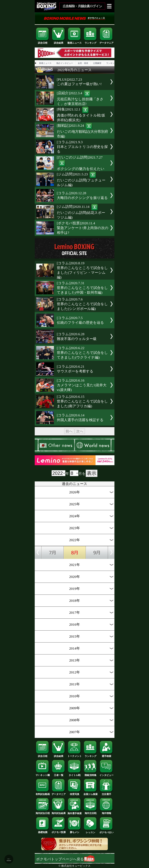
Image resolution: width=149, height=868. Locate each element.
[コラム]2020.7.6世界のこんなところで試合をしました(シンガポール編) (82, 304)
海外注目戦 (91, 812)
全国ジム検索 (91, 793)
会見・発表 (83, 63)
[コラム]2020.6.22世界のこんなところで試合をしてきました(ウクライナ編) (82, 353)
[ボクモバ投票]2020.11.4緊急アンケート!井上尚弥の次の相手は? (83, 228)
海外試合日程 (43, 812)
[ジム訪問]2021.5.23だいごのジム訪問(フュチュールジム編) (81, 180)
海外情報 (106, 812)
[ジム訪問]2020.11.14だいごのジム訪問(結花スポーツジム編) (81, 212)
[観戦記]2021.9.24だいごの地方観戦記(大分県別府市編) (83, 131)
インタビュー (106, 774)
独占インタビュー (65, 63)
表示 (92, 473)
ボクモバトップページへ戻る (65, 859)
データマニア (106, 42)
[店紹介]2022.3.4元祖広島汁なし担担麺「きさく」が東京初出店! (80, 98)
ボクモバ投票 (59, 831)
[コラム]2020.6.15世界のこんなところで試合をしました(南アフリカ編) (82, 401)
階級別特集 (91, 774)
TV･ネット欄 (43, 774)
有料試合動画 (43, 793)
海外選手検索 (75, 812)
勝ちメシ (75, 831)
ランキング (91, 42)
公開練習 (97, 63)
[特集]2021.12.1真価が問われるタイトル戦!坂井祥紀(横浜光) (81, 115)
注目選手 (106, 793)
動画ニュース (75, 42)
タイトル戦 (75, 774)
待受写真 (75, 793)
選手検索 (106, 755)
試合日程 (43, 42)
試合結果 (59, 42)
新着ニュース (45, 63)
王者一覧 (59, 774)
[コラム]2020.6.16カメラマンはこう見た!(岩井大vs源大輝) (82, 385)
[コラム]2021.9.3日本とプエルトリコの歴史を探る (82, 147)
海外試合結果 (59, 812)
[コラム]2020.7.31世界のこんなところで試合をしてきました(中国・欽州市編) (82, 288)
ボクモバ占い (106, 831)
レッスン (91, 831)
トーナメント (75, 755)
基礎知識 (43, 831)
